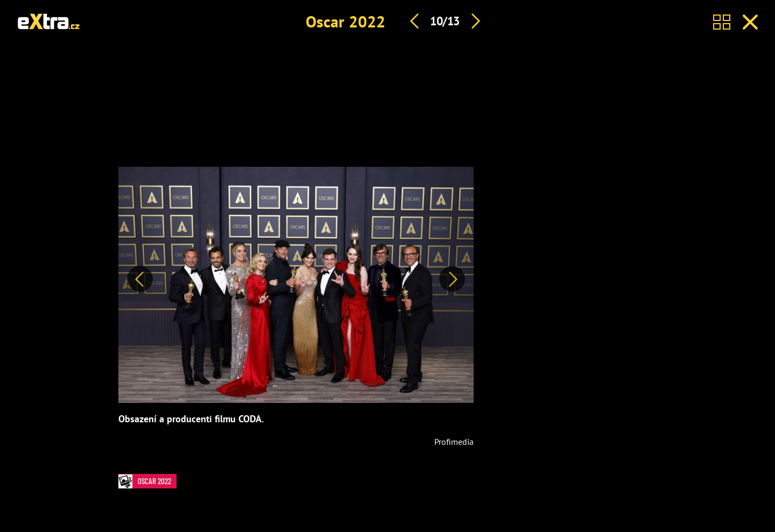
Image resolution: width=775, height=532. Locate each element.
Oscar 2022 (346, 21)
